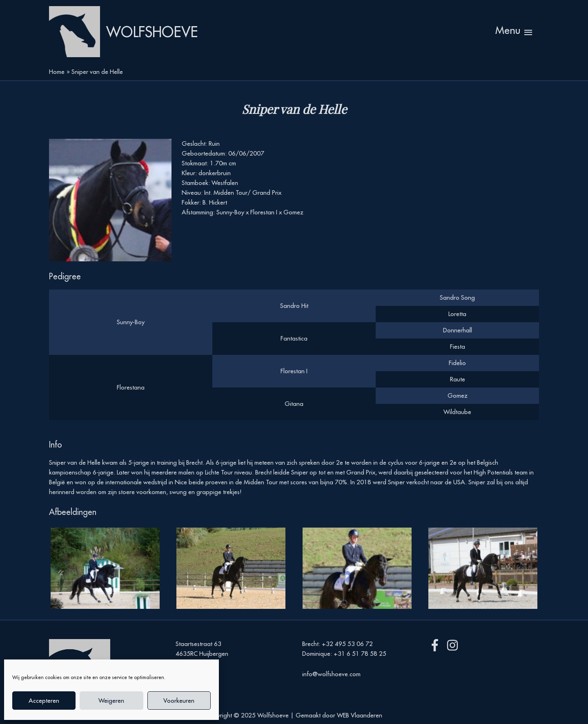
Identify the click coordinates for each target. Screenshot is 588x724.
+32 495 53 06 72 (347, 644)
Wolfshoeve (152, 32)
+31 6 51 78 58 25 (360, 654)
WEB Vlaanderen (360, 715)
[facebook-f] (437, 645)
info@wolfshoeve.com (331, 674)
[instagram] (454, 645)
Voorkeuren (179, 701)
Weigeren (111, 701)
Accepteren (44, 701)
